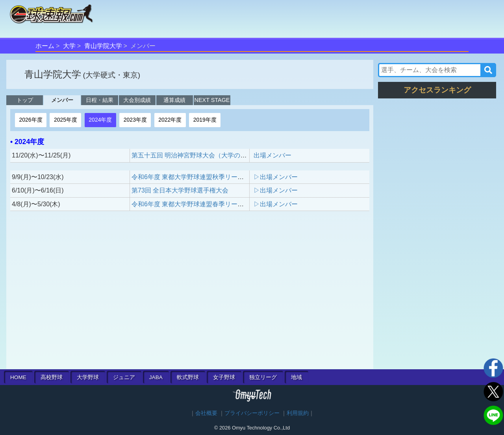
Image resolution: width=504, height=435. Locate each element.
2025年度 (66, 120)
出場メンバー (272, 155)
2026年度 (31, 120)
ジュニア (124, 377)
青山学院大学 (103, 46)
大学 (69, 46)
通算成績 (174, 100)
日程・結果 (100, 100)
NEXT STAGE (212, 100)
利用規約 (298, 413)
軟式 (188, 377)
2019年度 (205, 120)
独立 (263, 377)
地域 (296, 377)
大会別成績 (137, 100)
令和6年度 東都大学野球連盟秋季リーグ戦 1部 (199, 177)
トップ (25, 100)
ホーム (45, 46)
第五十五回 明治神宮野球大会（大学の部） (192, 155)
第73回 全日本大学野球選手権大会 (180, 190)
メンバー (62, 100)
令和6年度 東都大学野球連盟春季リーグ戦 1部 (199, 204)
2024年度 (100, 120)
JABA (156, 377)
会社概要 (206, 413)
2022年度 (170, 120)
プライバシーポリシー (252, 413)
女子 (224, 377)
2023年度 (135, 120)
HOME (18, 377)
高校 (52, 377)
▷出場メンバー (276, 177)
